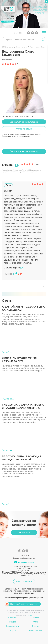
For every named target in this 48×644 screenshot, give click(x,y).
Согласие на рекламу (32, 612)
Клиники (12, 617)
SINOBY (31, 615)
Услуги (12, 630)
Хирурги (12, 622)
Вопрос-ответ (36, 630)
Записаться (24, 532)
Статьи (36, 626)
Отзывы (36, 617)
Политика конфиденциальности (16, 611)
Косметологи (12, 626)
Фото (36, 622)
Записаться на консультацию (24, 122)
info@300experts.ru (26, 562)
